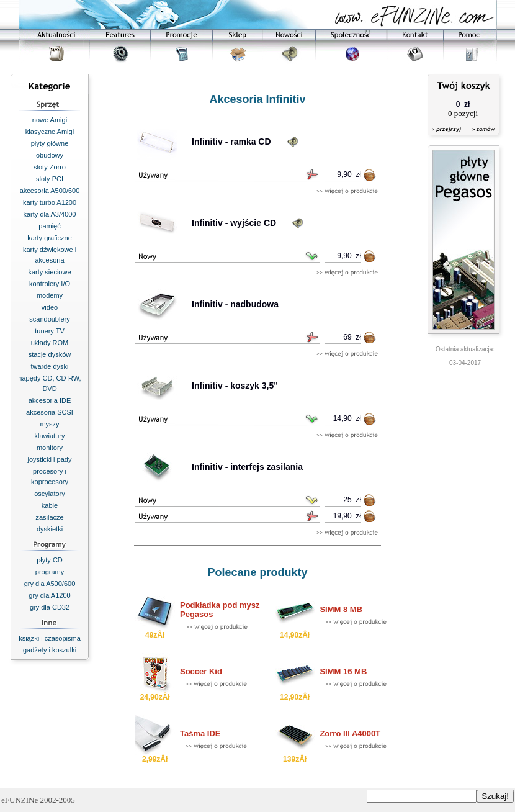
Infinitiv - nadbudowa (235, 304)
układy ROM (50, 343)
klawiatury (50, 436)
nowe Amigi (50, 120)
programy (50, 572)
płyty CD (50, 560)
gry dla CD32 (50, 607)
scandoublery (49, 319)
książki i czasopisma (50, 638)
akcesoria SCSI (50, 412)
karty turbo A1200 (50, 202)
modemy (50, 295)
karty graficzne (50, 238)
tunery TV (50, 331)
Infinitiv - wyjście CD (234, 223)
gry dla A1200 (49, 595)
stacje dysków (50, 354)
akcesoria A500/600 (50, 191)
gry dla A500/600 (50, 584)
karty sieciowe (49, 272)
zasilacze (49, 517)
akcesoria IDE (50, 400)
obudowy (50, 155)
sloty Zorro (50, 167)
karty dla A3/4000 (49, 214)
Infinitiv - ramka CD (231, 142)
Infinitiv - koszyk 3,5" (235, 386)
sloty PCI (50, 179)
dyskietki (50, 529)
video (50, 307)
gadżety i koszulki (50, 650)
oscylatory (50, 494)
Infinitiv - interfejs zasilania (247, 467)
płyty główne (50, 143)
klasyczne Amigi (50, 132)
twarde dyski (49, 366)
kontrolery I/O (50, 284)
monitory (50, 448)
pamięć (49, 226)
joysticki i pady (50, 459)
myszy (49, 424)
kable (50, 505)
